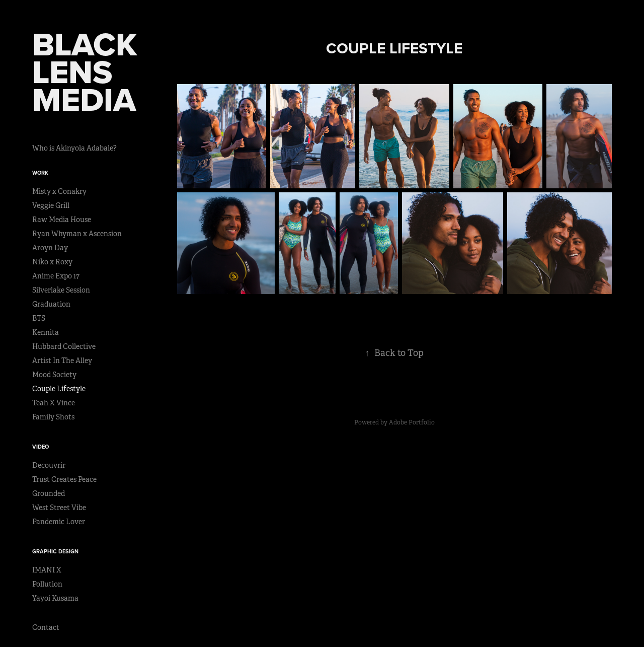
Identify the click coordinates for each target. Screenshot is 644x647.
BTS (39, 318)
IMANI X (47, 570)
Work (40, 173)
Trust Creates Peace (64, 479)
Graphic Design (55, 551)
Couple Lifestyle (59, 389)
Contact (46, 627)
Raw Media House (62, 220)
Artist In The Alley (62, 361)
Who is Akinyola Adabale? (74, 148)
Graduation (51, 304)
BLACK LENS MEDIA (89, 72)
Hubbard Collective (64, 346)
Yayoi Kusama (55, 598)
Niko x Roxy (52, 262)
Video (41, 447)
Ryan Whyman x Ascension (77, 234)
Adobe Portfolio (412, 422)
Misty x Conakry (59, 191)
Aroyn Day (50, 248)
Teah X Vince (54, 403)
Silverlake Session (61, 290)
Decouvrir (49, 465)
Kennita (46, 332)
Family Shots (53, 417)
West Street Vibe (59, 508)
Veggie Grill (51, 205)
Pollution (47, 584)
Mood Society (54, 375)
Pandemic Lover (59, 522)
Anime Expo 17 (56, 276)
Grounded (49, 493)
